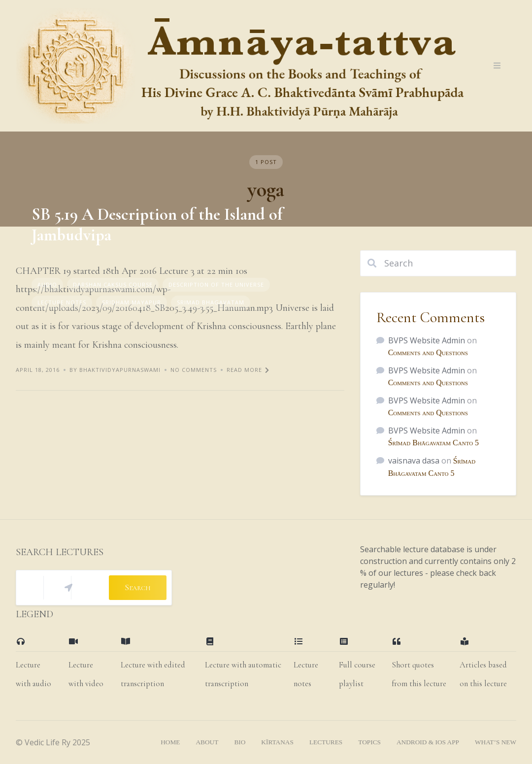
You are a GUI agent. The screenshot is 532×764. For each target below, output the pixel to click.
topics (369, 742)
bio (240, 742)
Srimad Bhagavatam (211, 302)
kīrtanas (277, 742)
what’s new (496, 742)
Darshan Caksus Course (113, 284)
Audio (47, 284)
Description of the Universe (216, 284)
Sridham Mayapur (132, 302)
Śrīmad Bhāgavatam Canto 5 (433, 443)
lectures (326, 742)
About (207, 742)
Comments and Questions (428, 352)
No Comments (194, 370)
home (170, 742)
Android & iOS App (428, 742)
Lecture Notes (62, 302)
